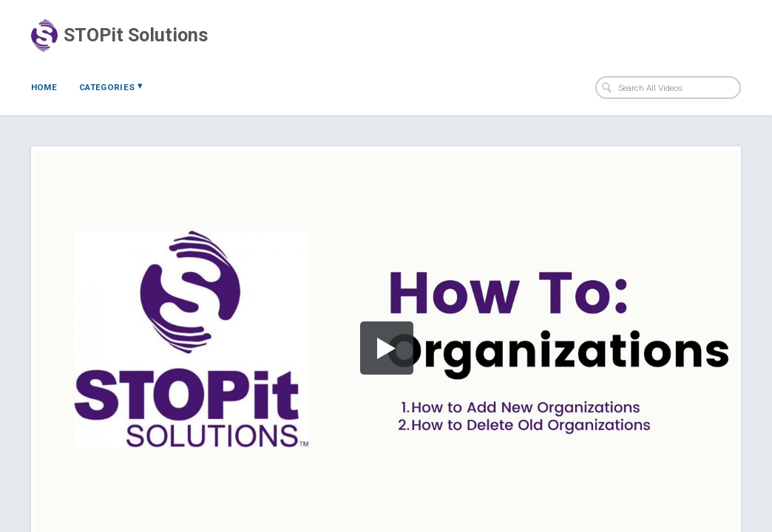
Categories (111, 86)
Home (44, 87)
